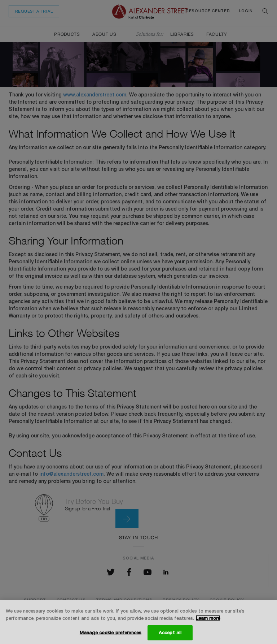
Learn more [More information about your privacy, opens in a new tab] (208, 618)
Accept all (170, 632)
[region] (138, 622)
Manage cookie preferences (111, 632)
